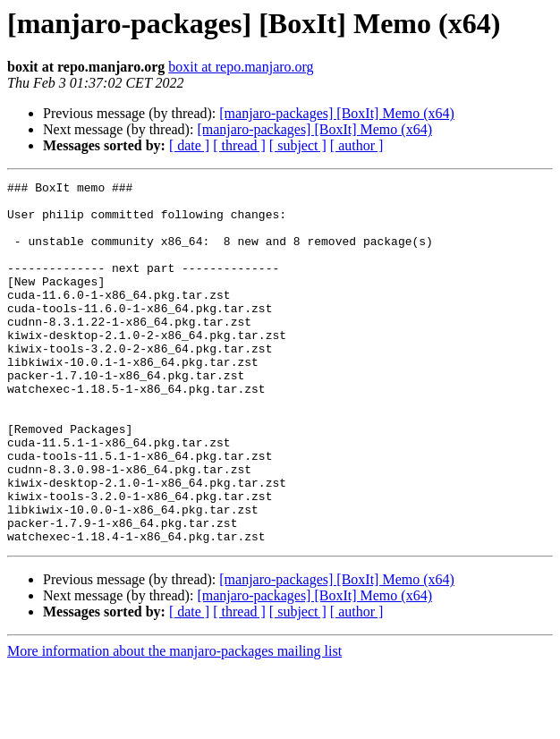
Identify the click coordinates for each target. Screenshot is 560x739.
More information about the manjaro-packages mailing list (174, 723)
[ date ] (189, 145)
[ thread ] (239, 145)
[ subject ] (298, 145)
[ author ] (357, 145)
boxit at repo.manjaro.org (241, 67)
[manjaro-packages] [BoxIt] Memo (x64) (337, 113)
